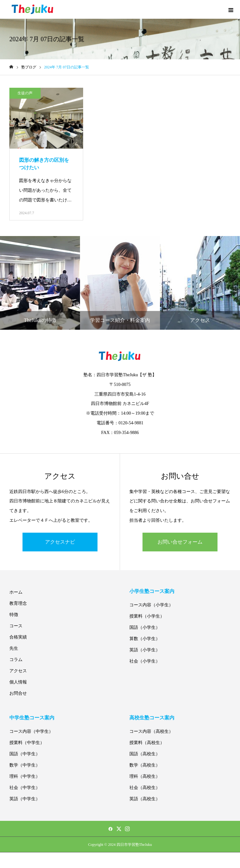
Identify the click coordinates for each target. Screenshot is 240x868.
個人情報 (18, 682)
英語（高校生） (145, 799)
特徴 (14, 615)
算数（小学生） (145, 639)
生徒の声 (25, 93)
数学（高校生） (145, 765)
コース (16, 626)
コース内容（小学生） (151, 605)
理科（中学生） (25, 776)
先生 (14, 648)
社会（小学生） (145, 661)
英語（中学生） (25, 799)
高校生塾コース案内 (152, 718)
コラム (16, 660)
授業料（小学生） (147, 616)
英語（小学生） (145, 650)
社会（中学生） (25, 788)
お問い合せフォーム (180, 542)
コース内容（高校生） (151, 731)
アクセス (18, 671)
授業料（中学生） (27, 743)
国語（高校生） (145, 754)
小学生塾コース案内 (152, 591)
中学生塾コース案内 (32, 718)
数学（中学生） (25, 765)
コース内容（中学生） (31, 731)
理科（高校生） (145, 776)
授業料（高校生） (147, 743)
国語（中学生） (25, 754)
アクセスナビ (60, 542)
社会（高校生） (145, 788)
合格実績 (18, 637)
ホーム (16, 592)
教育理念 (18, 603)
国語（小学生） (145, 627)
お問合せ (18, 693)
